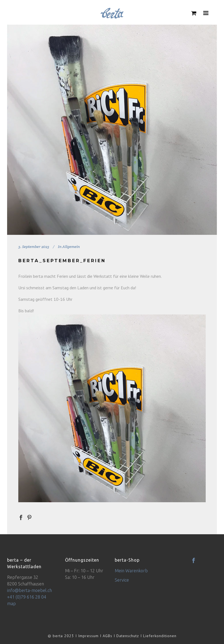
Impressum (88, 636)
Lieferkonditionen (160, 636)
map (11, 603)
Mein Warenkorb (131, 571)
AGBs (107, 636)
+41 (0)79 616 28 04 (27, 597)
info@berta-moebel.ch (30, 590)
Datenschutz (128, 636)
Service (122, 580)
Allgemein (71, 247)
